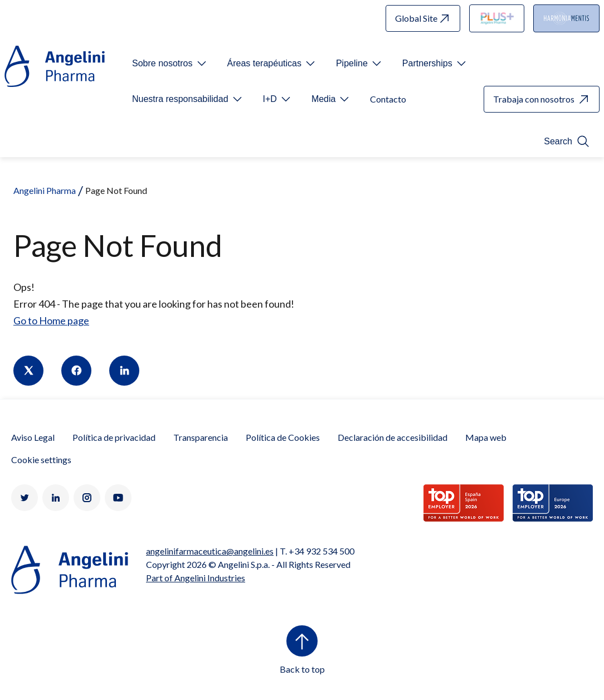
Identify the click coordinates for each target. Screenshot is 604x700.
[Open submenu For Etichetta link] (170, 64)
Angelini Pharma (45, 190)
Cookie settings (41, 460)
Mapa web (486, 437)
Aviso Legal (33, 437)
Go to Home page (51, 320)
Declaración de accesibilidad (393, 437)
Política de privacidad (114, 437)
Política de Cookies (283, 437)
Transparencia (201, 437)
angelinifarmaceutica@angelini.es (210, 551)
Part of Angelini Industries (196, 578)
